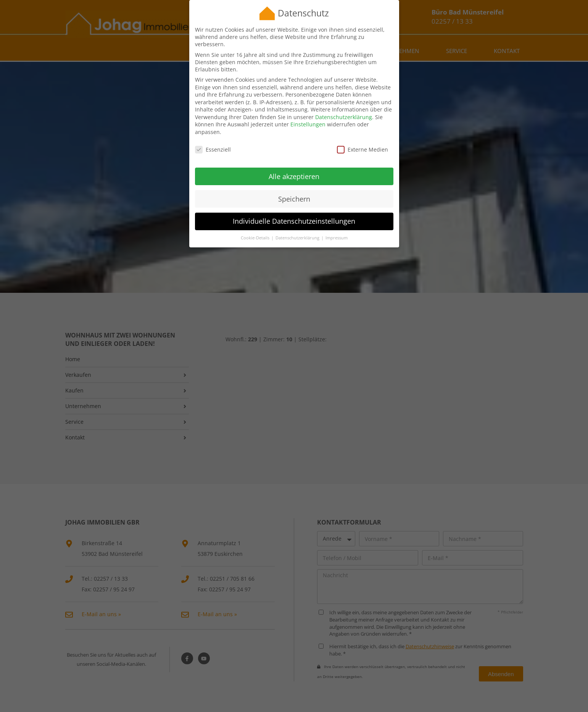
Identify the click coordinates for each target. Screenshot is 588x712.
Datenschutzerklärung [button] (298, 228)
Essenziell (213, 140)
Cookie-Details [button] (256, 228)
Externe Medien (362, 140)
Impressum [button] (337, 228)
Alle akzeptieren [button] (294, 166)
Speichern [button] (294, 189)
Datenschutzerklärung (344, 107)
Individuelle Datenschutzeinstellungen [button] (294, 212)
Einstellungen (308, 115)
